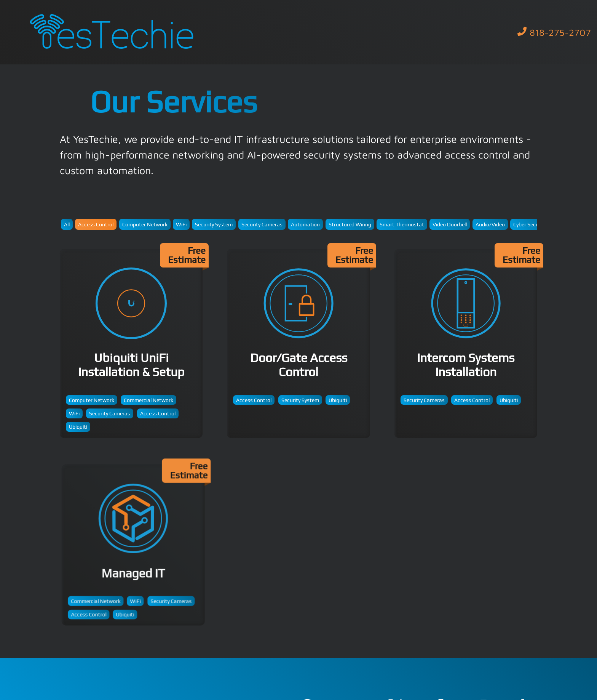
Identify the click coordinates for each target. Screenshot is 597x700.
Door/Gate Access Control (298, 344)
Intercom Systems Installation (466, 344)
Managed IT (136, 548)
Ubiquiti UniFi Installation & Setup (131, 344)
